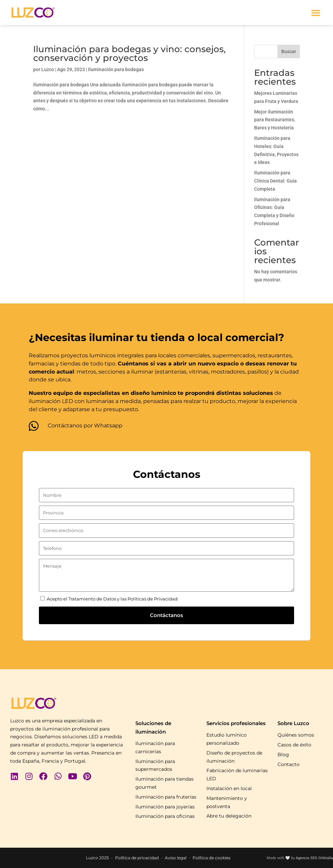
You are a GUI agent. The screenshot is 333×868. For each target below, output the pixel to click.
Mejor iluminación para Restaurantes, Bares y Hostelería (275, 120)
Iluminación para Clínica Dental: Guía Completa (275, 181)
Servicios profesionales (236, 723)
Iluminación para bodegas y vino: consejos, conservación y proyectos (129, 54)
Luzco (48, 69)
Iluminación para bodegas (116, 69)
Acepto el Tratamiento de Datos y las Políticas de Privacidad (112, 599)
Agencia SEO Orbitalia (314, 858)
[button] (316, 13)
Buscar (289, 51)
